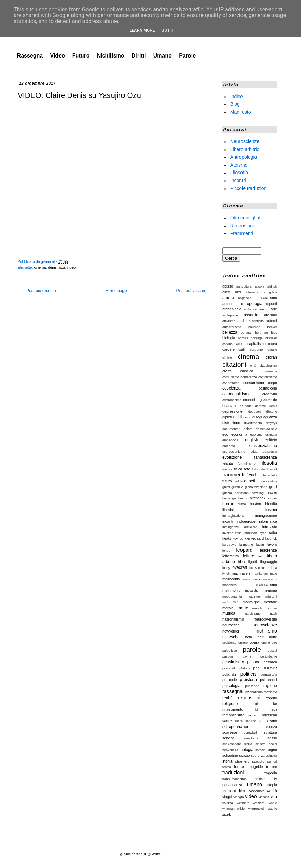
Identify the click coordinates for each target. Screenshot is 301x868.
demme (261, 406)
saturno (251, 721)
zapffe (273, 809)
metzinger (254, 596)
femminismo (247, 464)
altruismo (252, 292)
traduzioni (233, 773)
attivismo (229, 321)
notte (273, 637)
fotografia (259, 469)
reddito (271, 698)
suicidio (258, 761)
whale (273, 803)
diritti (238, 417)
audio (242, 321)
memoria (270, 590)
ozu (62, 267)
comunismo (231, 377)
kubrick (271, 538)
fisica (238, 469)
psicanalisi (269, 680)
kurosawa (229, 544)
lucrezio (254, 568)
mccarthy (252, 591)
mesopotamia (232, 596)
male (273, 573)
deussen (254, 412)
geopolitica (269, 481)
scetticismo (268, 721)
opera (254, 642)
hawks (272, 493)
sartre (227, 721)
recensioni (249, 698)
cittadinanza (268, 365)
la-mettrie (246, 544)
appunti (271, 304)
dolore (248, 429)
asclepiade (230, 315)
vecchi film (234, 791)
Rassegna (30, 56)
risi (256, 709)
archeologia (232, 309)
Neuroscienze (245, 141)
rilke (274, 704)
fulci (274, 475)
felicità (228, 463)
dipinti (227, 417)
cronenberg (253, 400)
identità (271, 504)
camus (240, 344)
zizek (227, 814)
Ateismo (239, 165)
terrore (272, 767)
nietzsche (231, 637)
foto (247, 469)
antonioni (230, 304)
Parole (187, 56)
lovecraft (239, 567)
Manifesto (241, 112)
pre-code (230, 680)
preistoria (248, 680)
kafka (273, 533)
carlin (242, 350)
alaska (260, 286)
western (259, 803)
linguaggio (269, 562)
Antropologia (244, 157)
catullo (272, 350)
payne (247, 656)
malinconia (231, 579)
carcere (228, 349)
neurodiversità (265, 619)
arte (274, 309)
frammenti (233, 475)
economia (239, 434)
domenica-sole (266, 429)
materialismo (267, 585)
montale (271, 602)
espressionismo (234, 452)
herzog (243, 498)
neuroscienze (265, 625)
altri (238, 292)
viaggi (227, 797)
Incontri (238, 180)
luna (274, 568)
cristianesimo (232, 400)
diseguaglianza (265, 417)
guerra (227, 493)
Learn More (142, 30)
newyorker (231, 631)
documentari (231, 429)
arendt (264, 309)
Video (57, 56)
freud (251, 475)
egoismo (256, 435)
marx (257, 579)
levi (261, 556)
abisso (228, 286)
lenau (226, 551)
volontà (228, 803)
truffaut (260, 779)
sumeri (272, 761)
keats (227, 538)
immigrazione (266, 515)
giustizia (237, 487)
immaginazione (233, 516)
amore (228, 298)
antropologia (251, 304)
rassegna (232, 691)
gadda (238, 481)
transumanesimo (234, 779)
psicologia (231, 686)
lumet (265, 568)
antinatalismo (266, 298)
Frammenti (242, 233)
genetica (252, 481)
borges (243, 338)
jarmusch (250, 533)
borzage (257, 338)
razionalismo (253, 692)
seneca (228, 738)
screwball (251, 733)
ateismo (271, 315)
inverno (228, 533)
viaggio (238, 797)
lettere (248, 556)
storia (227, 761)
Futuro (81, 56)
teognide (256, 767)
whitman (228, 809)
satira (239, 721)
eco (225, 434)
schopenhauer (235, 727)
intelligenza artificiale (240, 527)
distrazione (231, 423)
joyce (262, 533)
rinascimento (233, 709)
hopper (272, 498)
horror (228, 504)
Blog (235, 104)
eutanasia (270, 452)
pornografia (269, 674)
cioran (271, 357)
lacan (260, 544)
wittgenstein (257, 809)
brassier (271, 338)
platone (245, 668)
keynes (238, 539)
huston (256, 504)
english (251, 440)
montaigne (251, 602)
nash (273, 614)
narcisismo (253, 614)
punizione (252, 686)
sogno (272, 750)
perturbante (269, 656)
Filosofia (239, 173)
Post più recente (41, 291)
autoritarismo (232, 327)
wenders (243, 803)
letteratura (231, 556)
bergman (261, 333)
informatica (268, 521)
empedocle (230, 440)
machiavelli (241, 573)
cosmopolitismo (237, 394)
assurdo (251, 315)
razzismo (271, 692)
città (253, 365)
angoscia (245, 298)
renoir (254, 704)
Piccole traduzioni (249, 188)
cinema (40, 267)
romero (253, 715)
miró (226, 602)
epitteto (271, 440)
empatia (271, 435)
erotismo (229, 446)
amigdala (270, 292)
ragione (270, 686)
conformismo (268, 377)
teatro (227, 767)
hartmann (242, 493)
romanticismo (233, 715)
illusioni (270, 510)
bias (274, 333)
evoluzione (232, 457)
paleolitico (230, 650)
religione (230, 704)
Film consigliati (246, 218)
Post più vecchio (191, 291)
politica (248, 674)
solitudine (230, 755)
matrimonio (231, 590)
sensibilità (251, 738)
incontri (228, 521)
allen (226, 292)
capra (272, 344)
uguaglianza (232, 785)
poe (257, 668)
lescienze (269, 550)
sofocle (260, 750)
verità (272, 791)
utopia (272, 785)
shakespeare (232, 744)
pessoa (254, 662)
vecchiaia (257, 791)
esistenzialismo (263, 446)
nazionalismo (233, 619)
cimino (227, 358)
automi (272, 321)
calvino (227, 344)
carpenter (257, 350)
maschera (230, 585)
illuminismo (231, 510)
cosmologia (268, 388)
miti (235, 602)
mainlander (260, 573)
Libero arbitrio (245, 149)
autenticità (256, 321)
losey (226, 568)
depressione (232, 411)
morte (243, 608)
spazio (244, 755)
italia (238, 533)
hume (242, 504)
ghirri (226, 487)
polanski (229, 674)
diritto (247, 417)
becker (272, 327)
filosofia (269, 463)
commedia (270, 371)
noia (249, 637)
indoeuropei (247, 521)
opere (266, 643)
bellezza (230, 332)
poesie (270, 668)
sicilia (248, 744)
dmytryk (271, 423)
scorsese (230, 732)
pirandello (230, 668)
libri (242, 562)
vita (274, 797)
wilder (241, 809)
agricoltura (244, 286)
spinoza (271, 756)
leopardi (245, 550)
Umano (162, 56)
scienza (271, 727)
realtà (227, 698)
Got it (168, 30)
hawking (258, 493)
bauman (254, 327)
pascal (272, 650)
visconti (264, 797)
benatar (246, 333)
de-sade (246, 406)
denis (52, 267)
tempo (240, 767)
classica (247, 371)
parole (252, 649)
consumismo (254, 383)
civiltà (227, 371)
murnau (271, 608)
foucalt (272, 469)
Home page (116, 291)
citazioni (234, 364)
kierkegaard (254, 538)
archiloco (250, 309)
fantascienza (266, 457)
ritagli (273, 709)
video (71, 267)
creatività (270, 394)
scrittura (271, 732)
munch (257, 608)
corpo (272, 383)
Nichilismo (111, 56)
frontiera (264, 475)
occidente (229, 643)
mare (247, 579)
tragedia (270, 773)
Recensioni (242, 226)
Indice (237, 96)
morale (228, 608)
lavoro (272, 544)
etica (254, 452)
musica (229, 613)
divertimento (253, 423)
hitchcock (258, 498)
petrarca (270, 662)
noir (260, 637)
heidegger (230, 498)
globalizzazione (256, 487)
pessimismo (233, 662)
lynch (226, 573)
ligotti (253, 562)
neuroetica (231, 625)
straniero (243, 761)
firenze (227, 469)
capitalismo (257, 344)
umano (254, 784)
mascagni (270, 579)
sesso (272, 738)
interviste (270, 527)
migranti (271, 596)
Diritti (139, 56)
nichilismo (266, 631)
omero (243, 643)
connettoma (231, 383)
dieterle (272, 412)
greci (273, 487)
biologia (229, 338)
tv (276, 779)
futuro (227, 481)
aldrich (272, 286)
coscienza (231, 388)
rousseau (270, 715)
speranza (258, 756)
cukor (267, 400)
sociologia (244, 750)
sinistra (260, 744)
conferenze (248, 377)
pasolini (228, 656)
